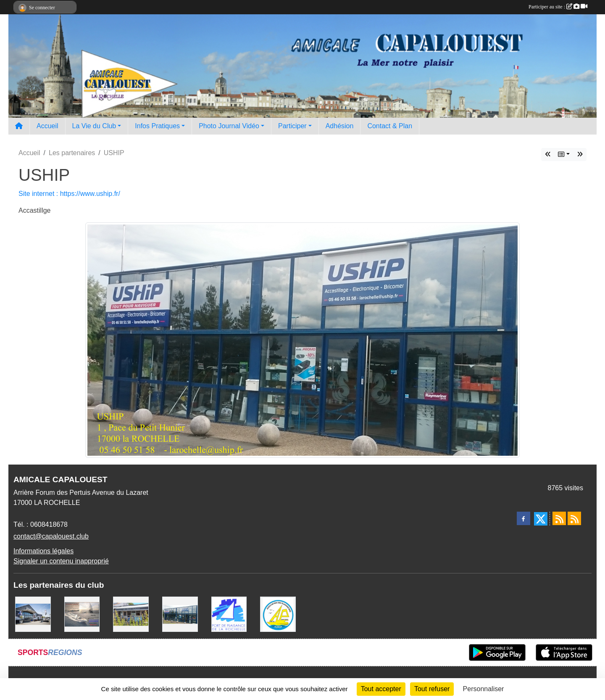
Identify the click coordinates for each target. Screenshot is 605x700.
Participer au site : (558, 7)
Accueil (47, 126)
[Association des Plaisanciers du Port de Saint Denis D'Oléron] (278, 614)
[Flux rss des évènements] (574, 518)
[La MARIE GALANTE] (131, 614)
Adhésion (340, 126)
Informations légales (43, 551)
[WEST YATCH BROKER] (33, 614)
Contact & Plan (390, 126)
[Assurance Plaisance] (82, 614)
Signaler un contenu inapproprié (61, 561)
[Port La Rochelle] (229, 614)
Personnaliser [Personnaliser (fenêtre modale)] (484, 689)
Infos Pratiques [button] (157, 126)
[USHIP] (180, 614)
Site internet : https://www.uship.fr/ (69, 194)
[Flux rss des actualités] (559, 518)
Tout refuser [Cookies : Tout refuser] (432, 689)
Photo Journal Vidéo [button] (229, 126)
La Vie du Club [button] (94, 126)
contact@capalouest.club (51, 536)
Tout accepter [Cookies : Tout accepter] (381, 689)
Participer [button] (292, 126)
